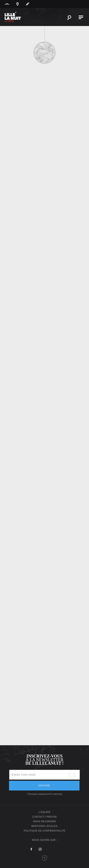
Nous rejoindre (44, 821)
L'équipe (45, 812)
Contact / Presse (45, 817)
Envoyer (44, 785)
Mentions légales (44, 826)
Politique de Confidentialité (44, 831)
